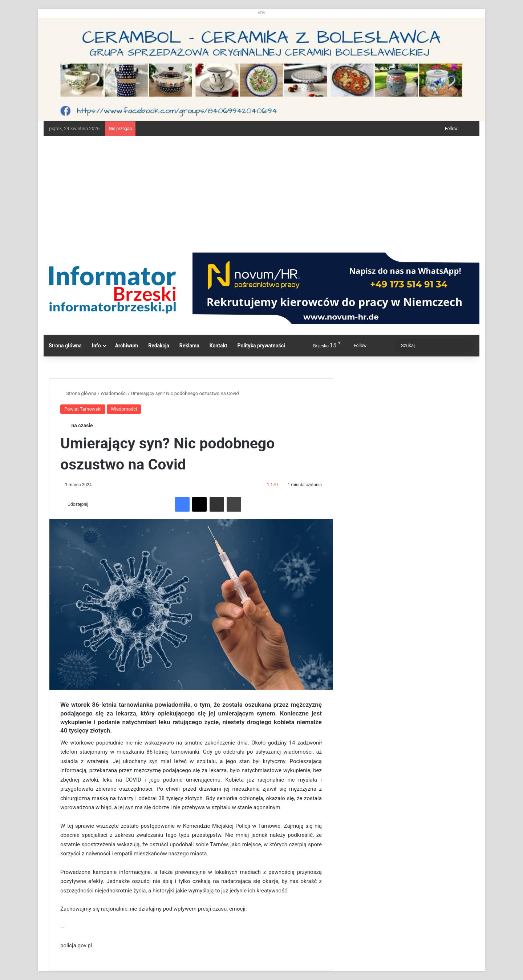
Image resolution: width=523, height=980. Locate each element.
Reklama (189, 346)
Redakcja (159, 346)
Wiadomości (114, 393)
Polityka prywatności (261, 346)
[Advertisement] (261, 191)
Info (96, 346)
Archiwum (127, 346)
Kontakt (218, 346)
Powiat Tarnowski (83, 409)
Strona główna (65, 346)
